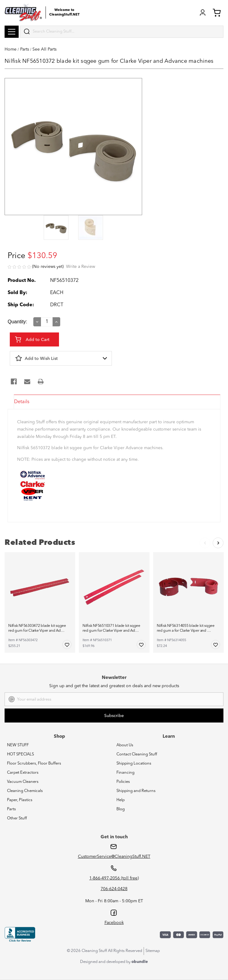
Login (203, 12)
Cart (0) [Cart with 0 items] (217, 12)
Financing (125, 773)
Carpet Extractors (23, 773)
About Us (125, 745)
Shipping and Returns (136, 791)
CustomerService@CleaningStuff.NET (114, 857)
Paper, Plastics (20, 800)
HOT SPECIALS (20, 754)
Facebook (114, 923)
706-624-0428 (114, 889)
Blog (121, 809)
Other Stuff (17, 818)
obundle (140, 962)
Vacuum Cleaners (23, 782)
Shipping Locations (134, 763)
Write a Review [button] (81, 267)
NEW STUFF (18, 745)
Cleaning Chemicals (25, 791)
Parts (11, 809)
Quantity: (17, 322)
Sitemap (153, 951)
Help (121, 800)
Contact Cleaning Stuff (137, 754)
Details (22, 402)
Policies (123, 782)
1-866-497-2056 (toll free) (114, 878)
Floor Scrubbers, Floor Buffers (34, 763)
